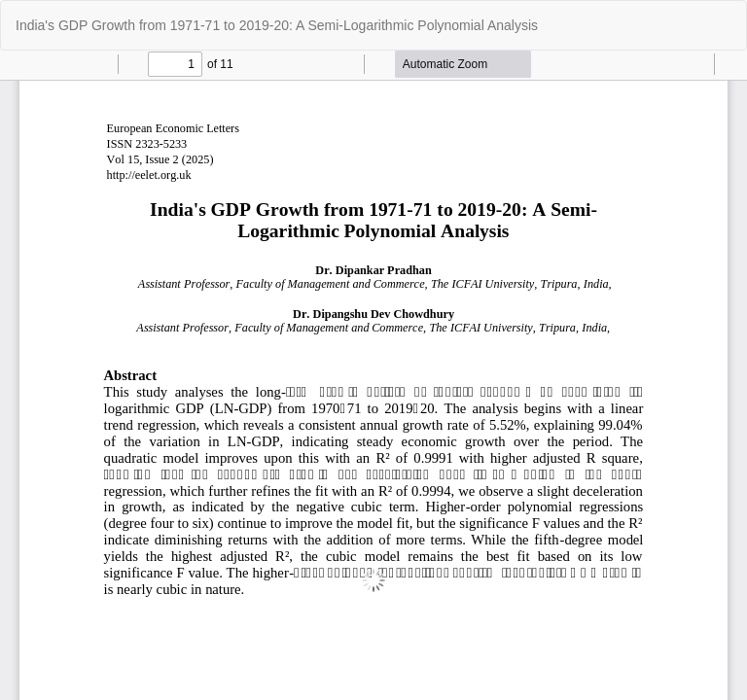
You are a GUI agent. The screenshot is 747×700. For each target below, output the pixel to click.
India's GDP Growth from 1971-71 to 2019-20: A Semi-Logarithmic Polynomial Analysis (277, 25)
